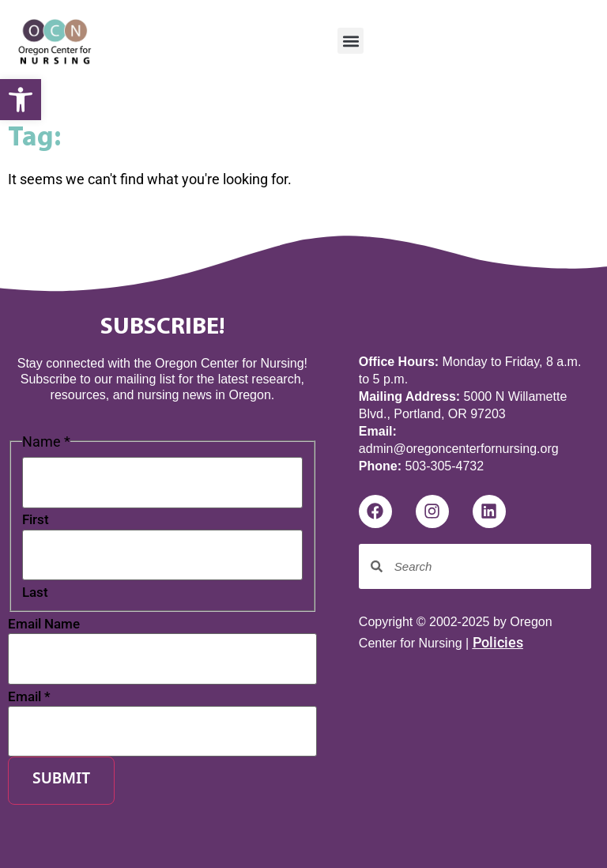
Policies (498, 642)
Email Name (44, 624)
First (36, 520)
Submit (61, 780)
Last (35, 593)
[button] (351, 41)
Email (29, 697)
